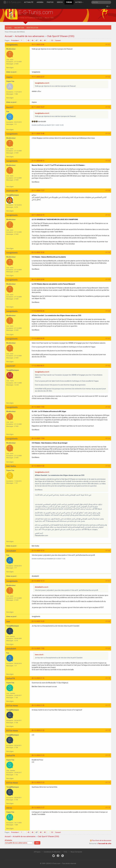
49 (45, 40)
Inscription (19, 28)
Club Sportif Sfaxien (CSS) (61, 36)
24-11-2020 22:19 (38, 215)
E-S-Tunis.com (14, 2)
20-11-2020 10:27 (38, 107)
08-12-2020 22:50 (38, 279)
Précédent (15, 40)
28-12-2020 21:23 (38, 755)
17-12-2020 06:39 (38, 338)
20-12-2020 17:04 (38, 438)
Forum (69, 2)
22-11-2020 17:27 (38, 190)
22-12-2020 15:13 (38, 581)
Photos (50, 2)
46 (33, 40)
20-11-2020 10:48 (38, 134)
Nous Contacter (76, 852)
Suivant (58, 40)
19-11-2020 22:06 (38, 45)
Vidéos (60, 2)
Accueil (9, 28)
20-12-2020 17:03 (38, 407)
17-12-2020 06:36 (38, 311)
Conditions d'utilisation (52, 852)
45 (28, 40)
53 (52, 40)
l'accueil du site (105, 844)
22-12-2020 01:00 (38, 466)
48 (41, 40)
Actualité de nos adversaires (30, 36)
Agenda (40, 2)
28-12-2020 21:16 (38, 678)
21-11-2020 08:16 (38, 161)
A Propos (37, 852)
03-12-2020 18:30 (38, 252)
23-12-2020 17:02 (38, 648)
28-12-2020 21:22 (38, 730)
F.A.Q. (66, 852)
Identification (32, 28)
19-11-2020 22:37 (38, 77)
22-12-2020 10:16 (38, 551)
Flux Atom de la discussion (102, 840)
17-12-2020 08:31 (38, 366)
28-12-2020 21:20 (38, 705)
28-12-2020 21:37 (38, 808)
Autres (79, 2)
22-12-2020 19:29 (38, 621)
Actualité (29, 2)
